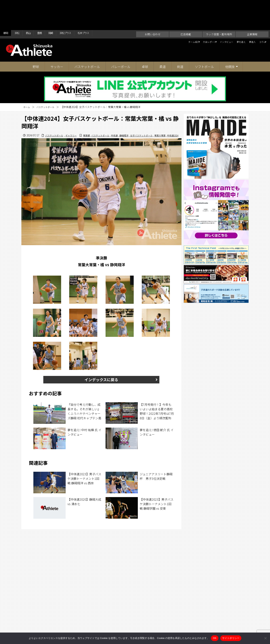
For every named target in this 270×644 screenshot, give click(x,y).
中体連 (104, 109)
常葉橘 (72, 109)
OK (215, 638)
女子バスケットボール (135, 109)
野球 (36, 37)
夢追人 (245, 12)
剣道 (180, 37)
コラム (259, 12)
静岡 (7, 4)
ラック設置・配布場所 (219, 4)
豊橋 (48, 4)
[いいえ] (265, 638)
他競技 (230, 37)
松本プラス (102, 4)
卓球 (145, 37)
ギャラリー (172, 105)
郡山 (34, 4)
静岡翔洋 (115, 109)
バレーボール (121, 37)
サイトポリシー (172, 626)
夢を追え (230, 12)
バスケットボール (87, 37)
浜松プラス (80, 4)
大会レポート (186, 12)
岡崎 (61, 4)
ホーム (27, 77)
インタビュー (211, 12)
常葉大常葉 (157, 109)
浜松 (20, 4)
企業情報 (252, 4)
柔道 (163, 37)
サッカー (57, 37)
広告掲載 (186, 4)
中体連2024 (172, 109)
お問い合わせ (153, 4)
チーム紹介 (163, 12)
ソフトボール (204, 37)
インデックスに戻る (101, 354)
